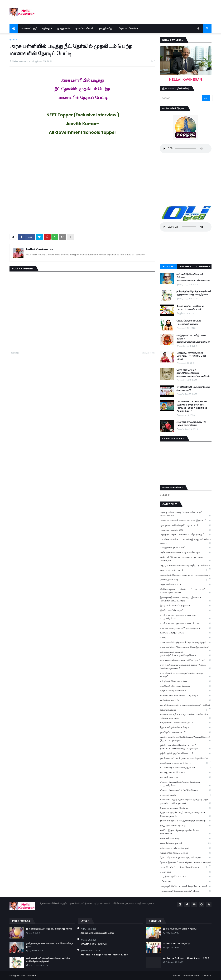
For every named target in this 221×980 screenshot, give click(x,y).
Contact (207, 976)
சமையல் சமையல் (186, 777)
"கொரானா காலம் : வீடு (186, 530)
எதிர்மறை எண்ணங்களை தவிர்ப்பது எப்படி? (186, 660)
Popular (168, 266)
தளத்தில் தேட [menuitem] (106, 29)
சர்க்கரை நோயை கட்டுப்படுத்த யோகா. (186, 790)
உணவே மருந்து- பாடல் (186, 633)
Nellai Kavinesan (39, 249)
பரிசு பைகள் (186, 882)
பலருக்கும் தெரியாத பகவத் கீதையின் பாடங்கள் (186, 886)
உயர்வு (186, 638)
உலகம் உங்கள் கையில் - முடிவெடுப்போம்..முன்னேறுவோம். (186, 654)
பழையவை (148, 353)
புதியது (15, 353)
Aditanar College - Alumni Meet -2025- (104, 955)
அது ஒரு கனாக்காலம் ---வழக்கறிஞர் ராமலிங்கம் (186, 566)
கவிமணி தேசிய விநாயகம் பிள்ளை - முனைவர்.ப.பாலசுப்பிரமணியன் (193, 277)
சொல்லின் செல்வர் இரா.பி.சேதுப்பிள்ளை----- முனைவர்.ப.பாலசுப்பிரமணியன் (193, 373)
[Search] (181, 98)
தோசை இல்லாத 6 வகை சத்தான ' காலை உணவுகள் (186, 863)
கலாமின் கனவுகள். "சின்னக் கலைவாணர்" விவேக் (186, 705)
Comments (203, 266)
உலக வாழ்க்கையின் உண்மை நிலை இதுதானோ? (186, 647)
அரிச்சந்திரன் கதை (184, 580)
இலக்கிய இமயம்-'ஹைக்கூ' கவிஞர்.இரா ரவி (49, 929)
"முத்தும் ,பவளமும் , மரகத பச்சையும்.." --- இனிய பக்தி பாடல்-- (191, 356)
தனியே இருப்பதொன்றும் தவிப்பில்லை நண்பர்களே (186, 832)
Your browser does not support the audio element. (186, 149)
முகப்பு (13, 39)
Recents (186, 266)
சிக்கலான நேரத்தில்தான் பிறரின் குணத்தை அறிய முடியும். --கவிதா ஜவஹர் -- (186, 801)
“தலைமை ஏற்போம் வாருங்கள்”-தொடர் (186, 891)
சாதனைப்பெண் (186, 795)
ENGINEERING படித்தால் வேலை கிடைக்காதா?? (193, 389)
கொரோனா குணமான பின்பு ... (184, 763)
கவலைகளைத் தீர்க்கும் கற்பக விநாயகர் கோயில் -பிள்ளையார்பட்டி (186, 716)
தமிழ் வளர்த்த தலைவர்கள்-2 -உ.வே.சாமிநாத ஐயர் (50, 945)
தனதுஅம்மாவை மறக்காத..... (186, 826)
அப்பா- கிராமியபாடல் (184, 570)
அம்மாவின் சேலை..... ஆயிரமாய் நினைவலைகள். (186, 575)
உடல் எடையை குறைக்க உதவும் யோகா (186, 623)
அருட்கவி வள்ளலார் (186, 585)
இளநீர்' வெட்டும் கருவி (186, 610)
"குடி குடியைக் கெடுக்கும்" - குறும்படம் (186, 525)
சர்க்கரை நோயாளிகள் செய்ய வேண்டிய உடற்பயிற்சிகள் (186, 784)
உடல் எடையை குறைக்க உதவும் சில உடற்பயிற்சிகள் (186, 617)
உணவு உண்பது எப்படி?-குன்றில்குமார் (186, 628)
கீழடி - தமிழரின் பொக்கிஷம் (186, 728)
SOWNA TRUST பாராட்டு (94, 944)
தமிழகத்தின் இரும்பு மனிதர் (186, 853)
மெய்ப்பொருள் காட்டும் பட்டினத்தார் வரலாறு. (189, 322)
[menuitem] (14, 29)
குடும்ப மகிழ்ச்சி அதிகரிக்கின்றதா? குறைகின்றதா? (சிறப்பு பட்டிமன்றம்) (186, 739)
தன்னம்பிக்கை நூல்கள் (186, 843)
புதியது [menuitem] (46, 29)
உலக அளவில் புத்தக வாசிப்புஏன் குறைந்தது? (186, 643)
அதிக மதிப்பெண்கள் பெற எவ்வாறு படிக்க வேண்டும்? (186, 559)
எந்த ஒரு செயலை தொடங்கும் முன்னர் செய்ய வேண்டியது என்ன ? (186, 667)
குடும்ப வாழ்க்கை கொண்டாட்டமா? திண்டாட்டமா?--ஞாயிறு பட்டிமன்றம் (186, 747)
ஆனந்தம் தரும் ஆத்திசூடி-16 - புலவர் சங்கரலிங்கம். (192, 424)
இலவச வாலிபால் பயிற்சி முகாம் (97, 933)
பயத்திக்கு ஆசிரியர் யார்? (186, 877)
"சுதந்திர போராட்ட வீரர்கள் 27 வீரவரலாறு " (186, 535)
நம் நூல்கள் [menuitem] (64, 29)
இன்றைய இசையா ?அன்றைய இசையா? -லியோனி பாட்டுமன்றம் (186, 599)
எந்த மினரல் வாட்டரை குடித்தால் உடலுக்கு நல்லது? (186, 675)
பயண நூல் (186, 872)
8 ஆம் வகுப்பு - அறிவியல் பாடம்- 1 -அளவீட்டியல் (190, 308)
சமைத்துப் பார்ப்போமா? (186, 773)
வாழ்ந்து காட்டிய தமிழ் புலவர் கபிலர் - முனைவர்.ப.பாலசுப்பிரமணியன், (193, 339)
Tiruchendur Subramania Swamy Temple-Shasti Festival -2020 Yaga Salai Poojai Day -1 (192, 406)
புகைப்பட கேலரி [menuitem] (84, 29)
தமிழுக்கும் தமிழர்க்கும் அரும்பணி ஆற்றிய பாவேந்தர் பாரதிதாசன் (194, 293)
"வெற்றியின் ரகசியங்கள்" (186, 548)
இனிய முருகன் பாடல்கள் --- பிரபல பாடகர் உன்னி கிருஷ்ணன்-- (186, 591)
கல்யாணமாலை (184, 710)
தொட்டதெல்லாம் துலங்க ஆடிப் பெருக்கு (186, 858)
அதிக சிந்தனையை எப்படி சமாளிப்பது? (186, 553)
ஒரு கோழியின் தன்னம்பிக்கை (186, 686)
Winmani (31, 976)
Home (176, 976)
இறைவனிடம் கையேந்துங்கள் (186, 606)
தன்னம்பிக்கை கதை (186, 839)
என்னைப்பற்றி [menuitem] (29, 29)
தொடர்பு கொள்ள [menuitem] (128, 29)
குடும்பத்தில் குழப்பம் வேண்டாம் (186, 753)
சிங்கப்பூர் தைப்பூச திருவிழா (186, 808)
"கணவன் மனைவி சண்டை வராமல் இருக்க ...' (186, 521)
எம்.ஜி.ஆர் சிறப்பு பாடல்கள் (186, 681)
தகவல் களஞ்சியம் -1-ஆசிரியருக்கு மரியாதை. (186, 821)
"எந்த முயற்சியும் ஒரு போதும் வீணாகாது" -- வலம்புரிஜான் (186, 514)
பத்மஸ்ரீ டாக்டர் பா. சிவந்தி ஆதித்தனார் (184, 867)
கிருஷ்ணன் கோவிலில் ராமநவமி (186, 723)
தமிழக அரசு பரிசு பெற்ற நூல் (186, 848)
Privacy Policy (191, 976)
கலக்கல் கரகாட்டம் (186, 700)
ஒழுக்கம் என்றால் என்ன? (186, 691)
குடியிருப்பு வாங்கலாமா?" (186, 732)
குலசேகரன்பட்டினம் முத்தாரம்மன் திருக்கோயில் (186, 758)
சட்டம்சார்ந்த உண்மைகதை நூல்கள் (186, 768)
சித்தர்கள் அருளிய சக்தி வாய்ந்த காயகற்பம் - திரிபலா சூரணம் (186, 814)
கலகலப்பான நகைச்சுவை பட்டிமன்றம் (186, 696)
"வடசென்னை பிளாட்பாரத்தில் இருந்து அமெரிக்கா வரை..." (186, 541)
